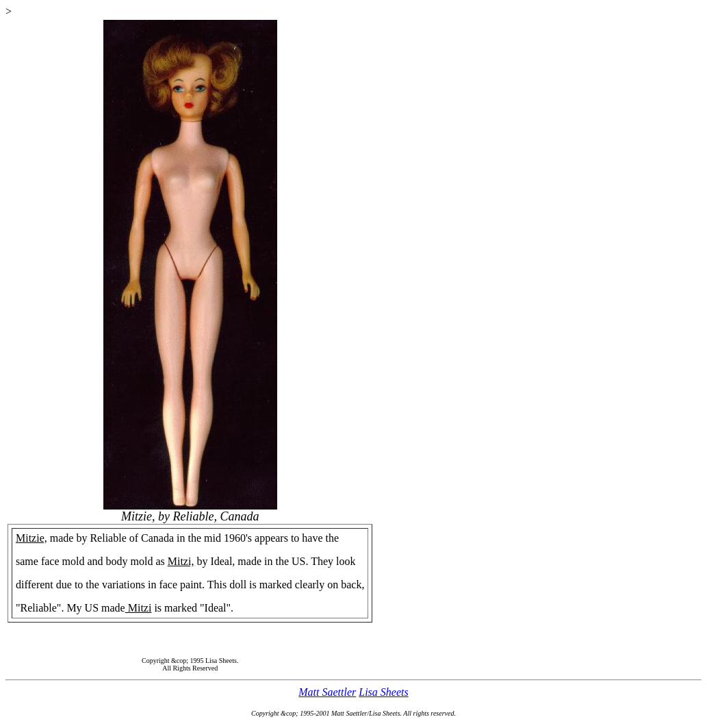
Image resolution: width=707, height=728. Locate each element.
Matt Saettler (327, 692)
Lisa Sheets (383, 692)
